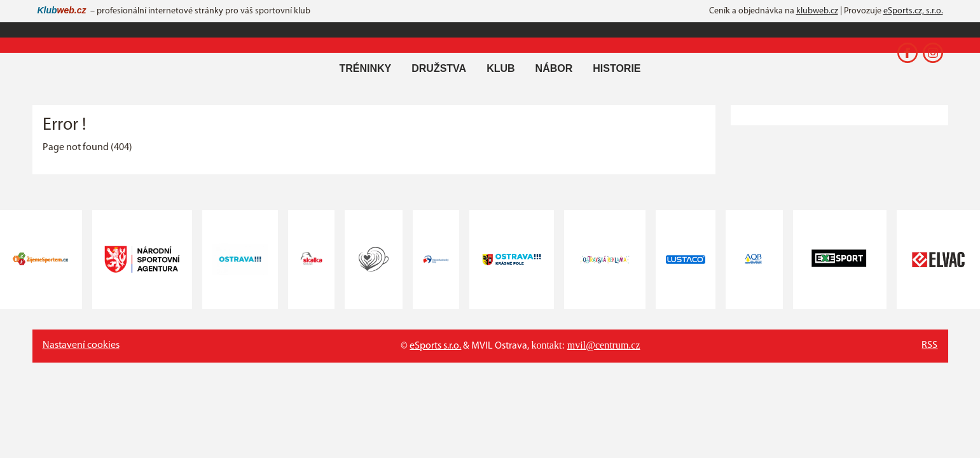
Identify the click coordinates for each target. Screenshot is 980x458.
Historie (617, 68)
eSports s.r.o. (435, 346)
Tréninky (365, 68)
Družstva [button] (439, 68)
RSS (929, 345)
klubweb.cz (817, 11)
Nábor (554, 68)
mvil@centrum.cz (604, 345)
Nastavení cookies (81, 345)
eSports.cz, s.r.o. (913, 11)
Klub (500, 68)
